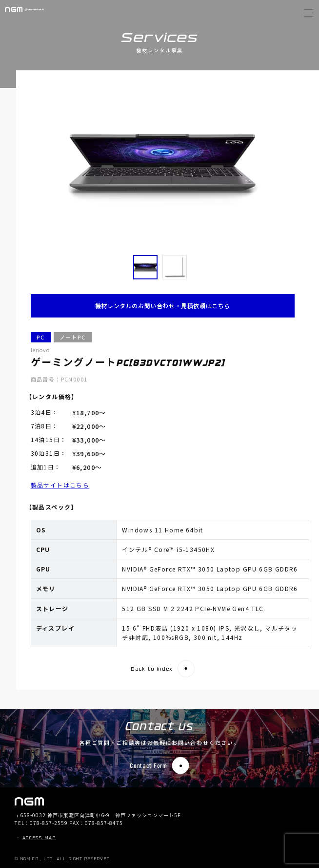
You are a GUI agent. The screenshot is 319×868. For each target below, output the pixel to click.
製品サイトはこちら (60, 485)
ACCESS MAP (39, 838)
